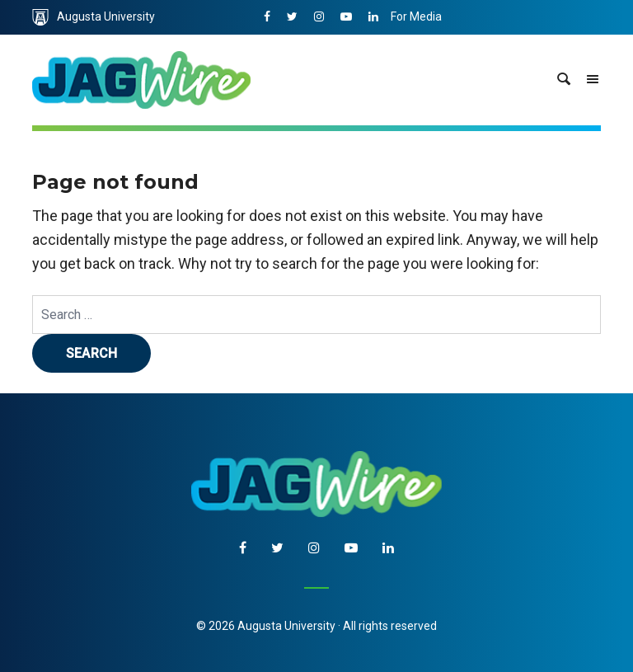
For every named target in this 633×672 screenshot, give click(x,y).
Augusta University (94, 17)
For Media (416, 16)
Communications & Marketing (468, 51)
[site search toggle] (564, 80)
